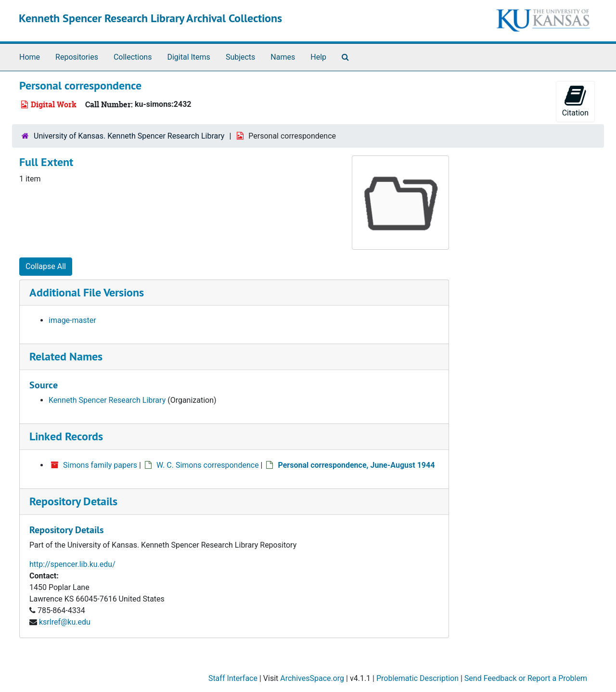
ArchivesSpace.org (312, 678)
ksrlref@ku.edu (65, 622)
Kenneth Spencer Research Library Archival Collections (150, 18)
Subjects (240, 57)
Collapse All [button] (46, 266)
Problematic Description (417, 678)
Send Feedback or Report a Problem (526, 678)
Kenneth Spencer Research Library (107, 400)
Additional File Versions (87, 292)
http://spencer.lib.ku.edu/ (72, 564)
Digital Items (188, 57)
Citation (575, 101)
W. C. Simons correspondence (208, 465)
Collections (133, 57)
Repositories (77, 57)
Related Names (66, 356)
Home (30, 57)
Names (283, 57)
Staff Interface (233, 678)
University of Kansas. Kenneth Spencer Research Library (129, 136)
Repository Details (73, 501)
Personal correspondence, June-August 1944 (356, 465)
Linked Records (66, 436)
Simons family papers (100, 465)
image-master (72, 320)
